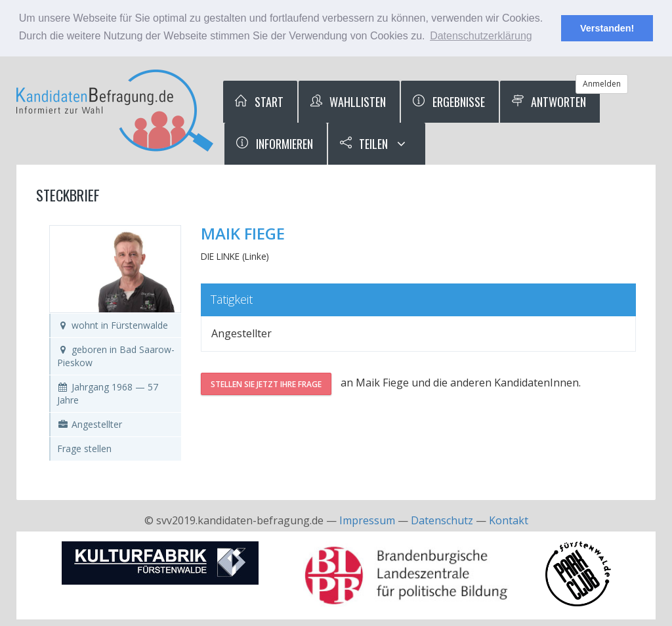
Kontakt (509, 520)
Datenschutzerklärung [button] (481, 36)
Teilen (364, 144)
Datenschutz (442, 520)
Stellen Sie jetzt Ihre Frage (266, 384)
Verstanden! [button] (607, 28)
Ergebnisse (448, 102)
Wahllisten (348, 102)
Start (259, 102)
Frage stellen (84, 449)
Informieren (274, 144)
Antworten (549, 102)
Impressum (367, 520)
